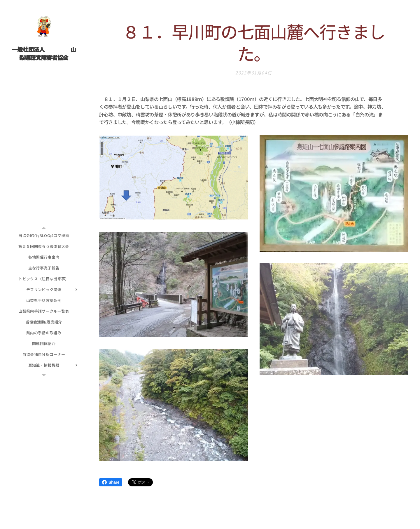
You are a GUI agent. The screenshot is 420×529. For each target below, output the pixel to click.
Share (111, 482)
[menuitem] (44, 235)
